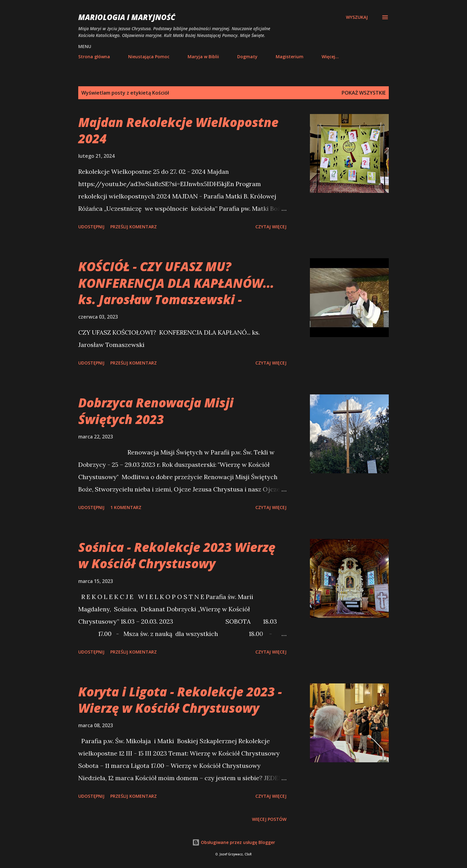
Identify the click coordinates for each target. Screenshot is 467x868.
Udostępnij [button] (91, 227)
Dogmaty (247, 57)
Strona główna (94, 57)
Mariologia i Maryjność (127, 17)
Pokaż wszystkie (364, 93)
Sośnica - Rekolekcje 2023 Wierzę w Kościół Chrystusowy (177, 555)
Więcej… (330, 57)
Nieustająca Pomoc (149, 57)
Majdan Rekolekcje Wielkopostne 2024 (178, 130)
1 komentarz (126, 507)
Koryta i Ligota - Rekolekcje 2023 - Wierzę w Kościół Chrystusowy (180, 700)
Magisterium (290, 57)
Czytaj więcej (271, 227)
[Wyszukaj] (357, 17)
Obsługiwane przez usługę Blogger (234, 842)
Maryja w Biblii (203, 57)
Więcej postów (269, 819)
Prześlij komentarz (134, 227)
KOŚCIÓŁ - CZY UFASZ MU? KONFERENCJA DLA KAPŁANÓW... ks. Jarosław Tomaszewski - (176, 283)
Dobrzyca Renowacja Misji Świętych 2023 (156, 411)
